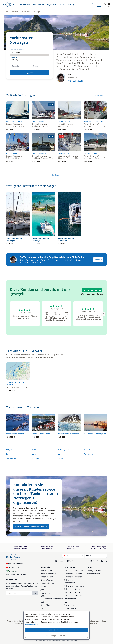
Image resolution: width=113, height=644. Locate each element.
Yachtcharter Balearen (73, 577)
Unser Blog (45, 605)
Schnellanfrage (70, 608)
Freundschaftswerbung (50, 583)
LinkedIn (94, 561)
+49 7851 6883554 (76, 81)
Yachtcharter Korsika (72, 589)
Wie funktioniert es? (49, 574)
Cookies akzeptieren (56, 630)
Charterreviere (70, 599)
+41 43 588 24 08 (14, 567)
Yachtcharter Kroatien (73, 574)
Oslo (60, 454)
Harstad (87, 450)
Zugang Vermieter (94, 570)
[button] (25, 4)
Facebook (60, 561)
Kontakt (98, 260)
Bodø (34, 450)
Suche (30, 73)
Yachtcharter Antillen (72, 592)
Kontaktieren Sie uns (16, 575)
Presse (43, 586)
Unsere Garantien (48, 577)
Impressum (45, 593)
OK (35, 593)
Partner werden (93, 574)
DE (73, 556)
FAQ (42, 602)
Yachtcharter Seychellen (74, 595)
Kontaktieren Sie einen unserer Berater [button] (31, 527)
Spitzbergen (11, 458)
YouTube (71, 561)
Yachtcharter (58, 599)
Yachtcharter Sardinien (73, 570)
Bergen (9, 450)
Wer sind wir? (46, 570)
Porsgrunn (88, 454)
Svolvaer (36, 458)
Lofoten (35, 454)
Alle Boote (100, 95)
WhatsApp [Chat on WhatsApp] (12, 571)
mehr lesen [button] (59, 322)
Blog (104, 561)
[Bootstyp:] (30, 59)
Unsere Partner (47, 580)
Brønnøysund (64, 450)
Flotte (66, 602)
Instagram (83, 561)
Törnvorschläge (70, 605)
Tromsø (61, 458)
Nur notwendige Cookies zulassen (57, 636)
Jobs (42, 590)
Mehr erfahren (31, 625)
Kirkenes (10, 454)
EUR (96, 556)
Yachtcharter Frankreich (74, 586)
